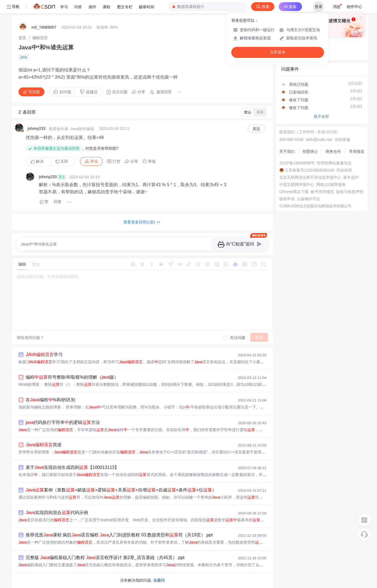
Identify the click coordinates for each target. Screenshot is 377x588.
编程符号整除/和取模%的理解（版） (72, 377)
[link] (22, 38)
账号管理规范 (322, 192)
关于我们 (287, 151)
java (24, 57)
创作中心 (354, 7)
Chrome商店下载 (294, 192)
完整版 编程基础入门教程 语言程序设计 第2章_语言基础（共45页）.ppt (105, 558)
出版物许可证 (309, 199)
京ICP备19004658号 (297, 163)
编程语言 (40, 38)
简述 (44, 445)
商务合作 (333, 151)
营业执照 (344, 170)
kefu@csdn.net (319, 140)
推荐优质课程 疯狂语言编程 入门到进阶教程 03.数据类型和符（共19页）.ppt (119, 535)
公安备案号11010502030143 (310, 170)
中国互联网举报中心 (297, 185)
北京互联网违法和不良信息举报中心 (310, 177)
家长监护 (351, 177)
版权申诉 (287, 199)
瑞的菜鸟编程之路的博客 (40, 407)
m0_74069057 (44, 27)
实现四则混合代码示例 (57, 513)
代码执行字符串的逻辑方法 (63, 422)
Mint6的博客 (29, 384)
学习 (44, 355)
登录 (318, 7)
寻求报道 (357, 151)
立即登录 (278, 52)
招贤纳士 (310, 151)
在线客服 (343, 140)
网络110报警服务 (331, 185)
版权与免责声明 (350, 192)
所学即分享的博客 (34, 452)
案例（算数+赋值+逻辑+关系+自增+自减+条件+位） (121, 490)
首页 (22, 38)
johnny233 (37, 129)
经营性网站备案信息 (334, 163)
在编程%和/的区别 (51, 400)
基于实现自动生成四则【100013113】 (72, 467)
